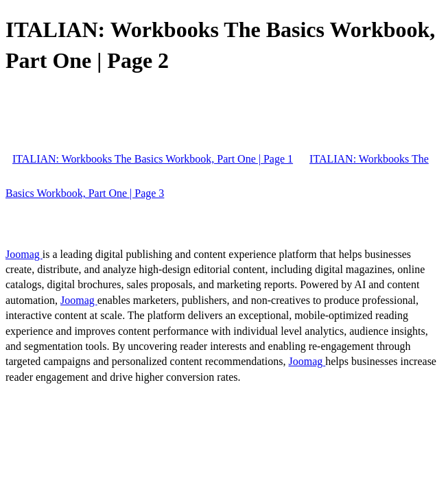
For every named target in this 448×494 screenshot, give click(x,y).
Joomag (24, 254)
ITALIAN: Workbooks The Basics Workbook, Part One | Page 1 (153, 159)
